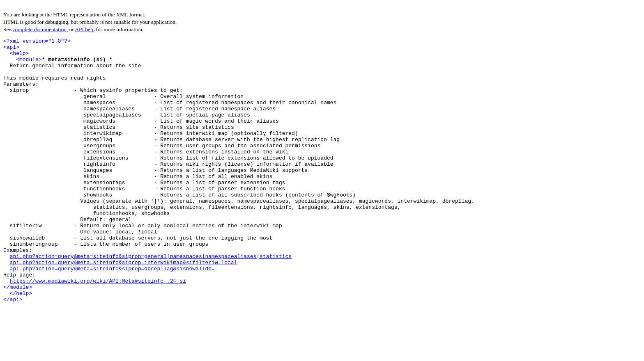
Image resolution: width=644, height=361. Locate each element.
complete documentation (40, 29)
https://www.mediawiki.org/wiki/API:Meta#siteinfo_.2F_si (98, 330)
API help (85, 29)
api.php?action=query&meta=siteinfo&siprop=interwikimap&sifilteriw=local (124, 308)
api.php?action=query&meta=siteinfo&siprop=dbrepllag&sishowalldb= (112, 315)
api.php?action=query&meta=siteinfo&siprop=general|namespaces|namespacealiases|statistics (151, 300)
